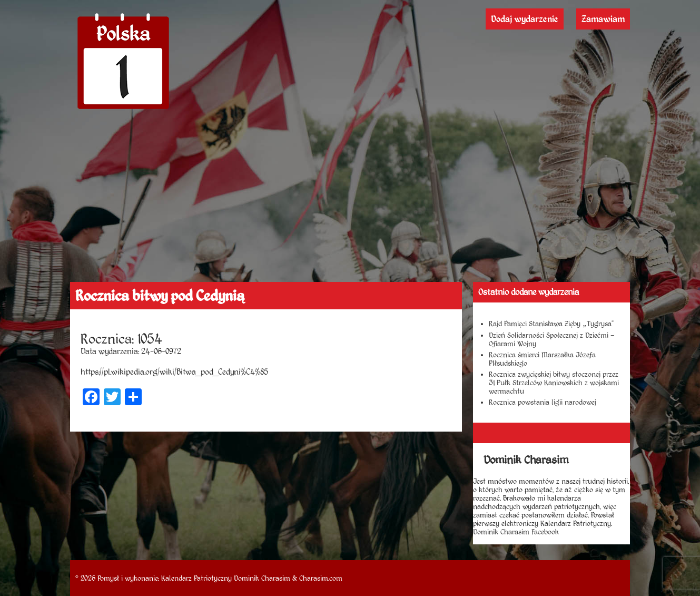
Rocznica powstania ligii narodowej (543, 402)
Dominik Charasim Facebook (516, 532)
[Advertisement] (350, 203)
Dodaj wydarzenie (525, 19)
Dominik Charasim (262, 578)
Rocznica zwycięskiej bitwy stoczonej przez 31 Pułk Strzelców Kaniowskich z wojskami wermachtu (554, 383)
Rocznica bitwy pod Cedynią (160, 296)
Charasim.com (321, 578)
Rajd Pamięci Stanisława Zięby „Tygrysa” (551, 324)
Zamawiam (603, 19)
